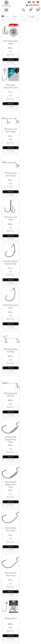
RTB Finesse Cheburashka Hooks (30, 42)
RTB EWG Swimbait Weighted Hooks (30, 130)
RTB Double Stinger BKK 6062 (30, 174)
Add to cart (11, 60)
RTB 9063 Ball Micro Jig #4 (11, 485)
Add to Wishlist (9, 63)
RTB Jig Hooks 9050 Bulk (11, 573)
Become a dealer (20, 628)
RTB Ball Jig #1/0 (30, 309)
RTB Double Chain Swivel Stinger (11, 86)
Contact (20, 632)
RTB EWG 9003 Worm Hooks (11, 309)
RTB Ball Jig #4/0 (11, 397)
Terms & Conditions (20, 621)
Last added (34, 17)
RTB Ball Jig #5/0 (30, 353)
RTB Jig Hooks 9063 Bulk (30, 529)
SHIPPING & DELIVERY (20, 625)
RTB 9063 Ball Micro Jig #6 (30, 441)
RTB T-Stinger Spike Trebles (11, 42)
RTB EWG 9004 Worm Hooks (30, 264)
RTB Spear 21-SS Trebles (11, 130)
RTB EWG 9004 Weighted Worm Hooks (30, 219)
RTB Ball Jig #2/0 (11, 441)
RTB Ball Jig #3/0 (30, 397)
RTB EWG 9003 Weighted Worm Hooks (11, 264)
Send (35, 609)
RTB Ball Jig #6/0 (11, 353)
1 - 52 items (15, 16)
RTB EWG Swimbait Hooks (11, 174)
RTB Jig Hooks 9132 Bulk (11, 529)
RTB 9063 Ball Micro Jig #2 (30, 485)
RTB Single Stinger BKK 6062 (11, 219)
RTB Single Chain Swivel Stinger (30, 86)
